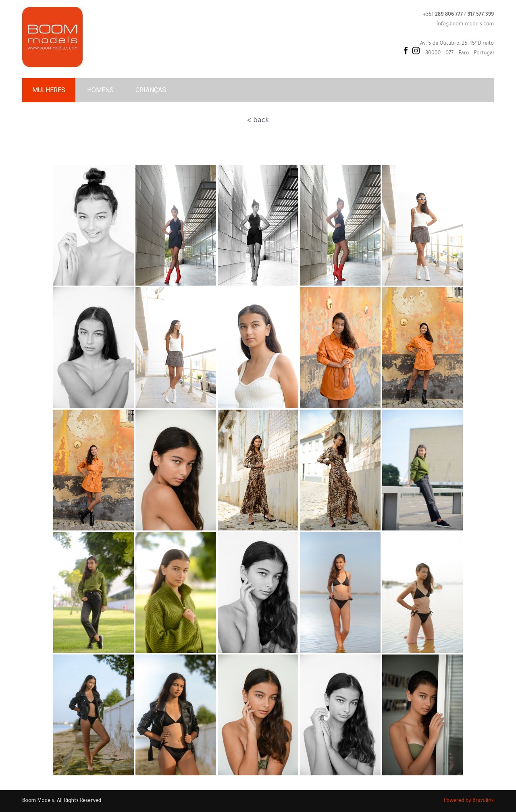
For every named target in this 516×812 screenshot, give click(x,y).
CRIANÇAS (151, 90)
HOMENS (100, 90)
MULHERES (49, 90)
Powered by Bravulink (469, 801)
